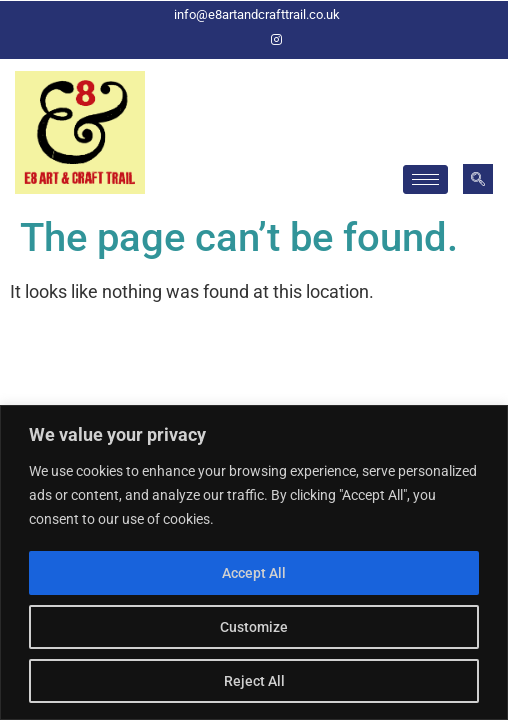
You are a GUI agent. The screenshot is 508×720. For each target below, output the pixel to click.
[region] (254, 562)
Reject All (254, 681)
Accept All (254, 573)
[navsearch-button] (478, 179)
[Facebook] (242, 40)
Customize (254, 627)
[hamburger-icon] (425, 179)
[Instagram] (276, 40)
